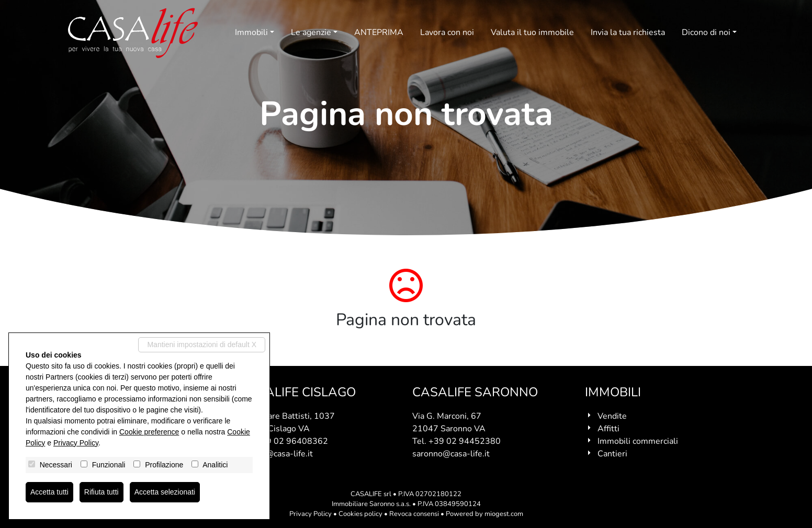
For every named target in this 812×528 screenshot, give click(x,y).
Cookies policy (360, 514)
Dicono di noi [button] (706, 32)
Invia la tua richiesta (628, 32)
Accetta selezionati (165, 492)
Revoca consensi (414, 514)
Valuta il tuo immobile (532, 32)
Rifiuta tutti (101, 492)
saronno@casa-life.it (451, 454)
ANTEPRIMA (379, 32)
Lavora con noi (447, 32)
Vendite (612, 416)
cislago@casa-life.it (276, 454)
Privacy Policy (311, 514)
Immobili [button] (251, 32)
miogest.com (504, 514)
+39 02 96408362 (292, 441)
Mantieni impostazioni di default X (202, 345)
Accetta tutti (49, 492)
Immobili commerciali (638, 441)
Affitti (608, 429)
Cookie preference (149, 432)
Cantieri (612, 454)
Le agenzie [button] (311, 32)
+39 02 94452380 (465, 441)
